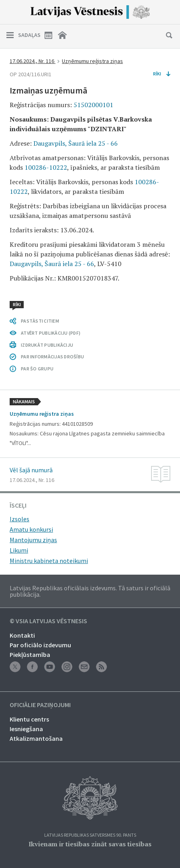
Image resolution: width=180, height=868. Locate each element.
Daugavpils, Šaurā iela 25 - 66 (76, 143)
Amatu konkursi (31, 529)
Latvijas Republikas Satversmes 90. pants (90, 835)
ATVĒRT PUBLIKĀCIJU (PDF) (51, 333)
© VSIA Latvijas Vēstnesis (48, 621)
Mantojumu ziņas (33, 540)
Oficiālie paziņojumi (40, 705)
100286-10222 (46, 167)
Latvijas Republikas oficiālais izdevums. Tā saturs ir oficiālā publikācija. (90, 591)
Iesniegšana (26, 729)
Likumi (19, 550)
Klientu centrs (29, 719)
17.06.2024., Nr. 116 (33, 61)
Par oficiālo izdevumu (40, 645)
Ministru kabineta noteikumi (49, 561)
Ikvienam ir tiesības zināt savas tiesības (90, 844)
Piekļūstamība (30, 655)
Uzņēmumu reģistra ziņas (92, 61)
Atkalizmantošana (36, 738)
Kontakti (22, 635)
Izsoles (19, 519)
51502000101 (93, 105)
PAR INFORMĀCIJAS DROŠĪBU (52, 357)
